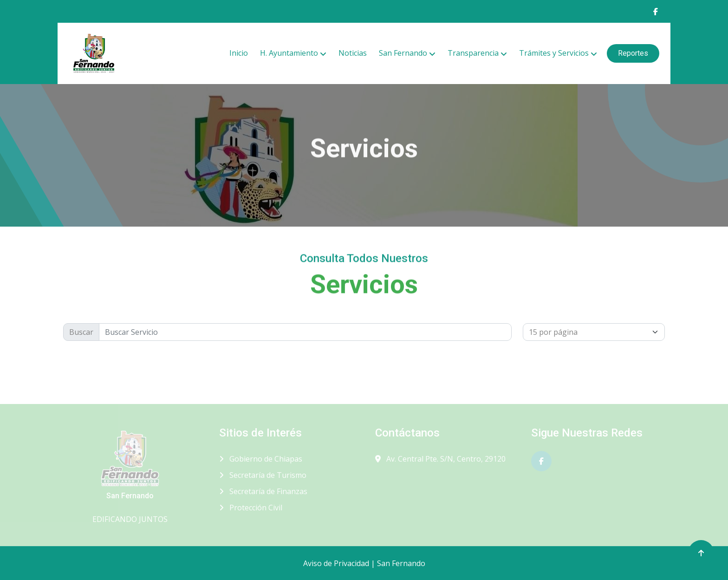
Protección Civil (251, 508)
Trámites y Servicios (554, 53)
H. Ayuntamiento (289, 53)
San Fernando (403, 53)
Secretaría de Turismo (263, 475)
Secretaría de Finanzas (263, 491)
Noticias (353, 53)
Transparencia (473, 53)
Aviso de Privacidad (336, 563)
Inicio (239, 53)
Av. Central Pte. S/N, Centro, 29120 (440, 459)
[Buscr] (305, 332)
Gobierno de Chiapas (261, 459)
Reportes (633, 53)
